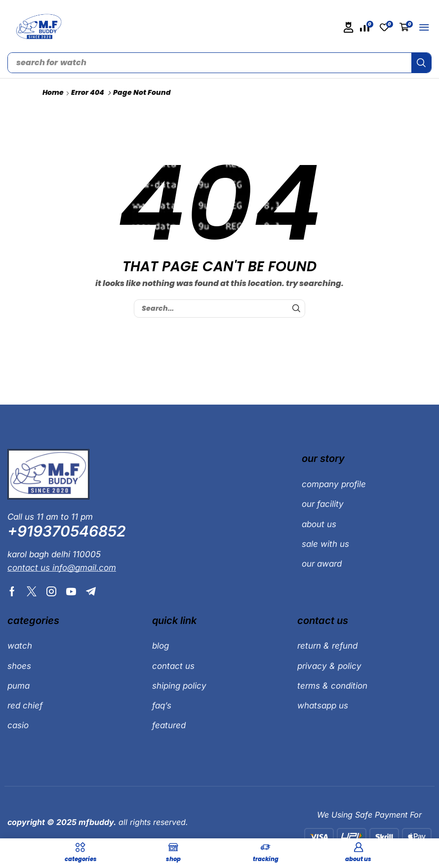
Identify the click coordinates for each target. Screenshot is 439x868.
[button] (349, 27)
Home (53, 92)
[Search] (421, 63)
